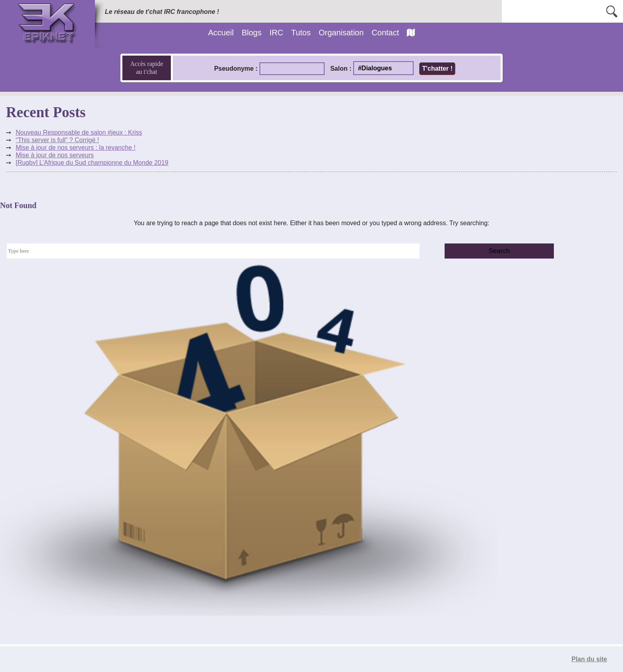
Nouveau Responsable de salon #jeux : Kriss (79, 132)
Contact (385, 33)
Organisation (341, 33)
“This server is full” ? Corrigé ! (57, 140)
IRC (276, 33)
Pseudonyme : (236, 69)
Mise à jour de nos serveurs (55, 155)
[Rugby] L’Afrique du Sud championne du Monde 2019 (92, 163)
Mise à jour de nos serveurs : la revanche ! (75, 148)
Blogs (252, 33)
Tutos (301, 33)
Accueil (221, 33)
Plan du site (589, 659)
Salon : (341, 69)
